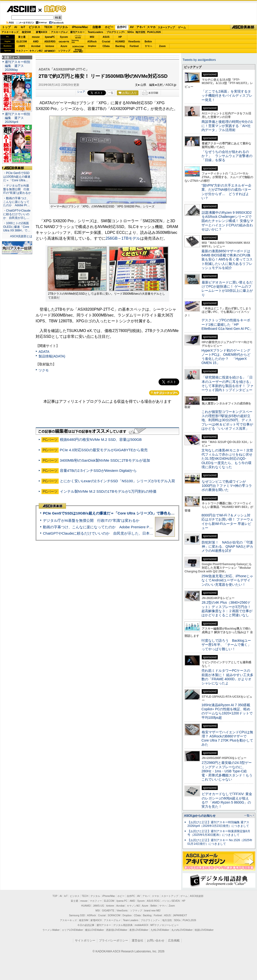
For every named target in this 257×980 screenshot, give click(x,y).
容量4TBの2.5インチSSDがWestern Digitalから (98, 470)
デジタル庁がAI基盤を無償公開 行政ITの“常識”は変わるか (91, 520)
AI (16, 27)
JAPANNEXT (50, 51)
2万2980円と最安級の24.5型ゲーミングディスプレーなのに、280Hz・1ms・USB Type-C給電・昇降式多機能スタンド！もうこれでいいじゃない (227, 771)
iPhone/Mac (80, 27)
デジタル (62, 27)
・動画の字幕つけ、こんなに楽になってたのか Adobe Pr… (16, 202)
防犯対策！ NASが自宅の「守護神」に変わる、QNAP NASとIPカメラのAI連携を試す (227, 547)
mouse (36, 37)
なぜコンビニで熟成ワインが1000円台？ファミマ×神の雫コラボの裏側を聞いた (227, 486)
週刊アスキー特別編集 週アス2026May (17, 66)
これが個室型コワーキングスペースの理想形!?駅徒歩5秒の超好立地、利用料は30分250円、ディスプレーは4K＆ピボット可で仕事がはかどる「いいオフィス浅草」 (227, 420)
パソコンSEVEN (78, 37)
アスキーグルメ (59, 32)
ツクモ (44, 370)
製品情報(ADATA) (52, 356)
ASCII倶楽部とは (21, 236)
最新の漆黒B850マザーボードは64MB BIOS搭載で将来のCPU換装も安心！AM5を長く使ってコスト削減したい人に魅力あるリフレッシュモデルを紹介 (227, 259)
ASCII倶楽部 (243, 27)
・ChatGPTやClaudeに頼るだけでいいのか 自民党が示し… (17, 214)
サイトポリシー (85, 940)
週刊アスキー (77, 32)
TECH (48, 27)
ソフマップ (64, 51)
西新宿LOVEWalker (117, 930)
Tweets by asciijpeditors (199, 60)
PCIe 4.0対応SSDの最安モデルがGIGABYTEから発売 (104, 450)
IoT (23, 27)
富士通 (22, 37)
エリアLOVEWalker (72, 930)
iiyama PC (122, 901)
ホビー (109, 27)
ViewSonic (134, 42)
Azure (64, 46)
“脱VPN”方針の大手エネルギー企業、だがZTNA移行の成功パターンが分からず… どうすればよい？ (226, 192)
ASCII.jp (21, 9)
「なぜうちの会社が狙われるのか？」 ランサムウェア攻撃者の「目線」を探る (227, 156)
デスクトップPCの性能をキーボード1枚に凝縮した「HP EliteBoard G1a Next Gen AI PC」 (227, 324)
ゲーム (182, 27)
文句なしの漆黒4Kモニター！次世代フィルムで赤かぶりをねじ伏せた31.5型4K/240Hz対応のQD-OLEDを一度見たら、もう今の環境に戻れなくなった (227, 459)
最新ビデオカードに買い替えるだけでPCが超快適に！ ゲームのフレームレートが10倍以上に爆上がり (227, 289)
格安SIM (26, 32)
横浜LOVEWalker (94, 930)
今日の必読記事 (86, 925)
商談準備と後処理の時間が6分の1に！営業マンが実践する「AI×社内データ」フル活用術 (227, 126)
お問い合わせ (156, 940)
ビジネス (34, 27)
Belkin (148, 42)
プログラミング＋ (150, 920)
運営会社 (137, 940)
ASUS (106, 37)
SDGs (131, 32)
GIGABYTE (64, 42)
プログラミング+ (116, 32)
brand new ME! (152, 911)
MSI (92, 37)
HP (120, 37)
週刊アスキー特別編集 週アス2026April (17, 118)
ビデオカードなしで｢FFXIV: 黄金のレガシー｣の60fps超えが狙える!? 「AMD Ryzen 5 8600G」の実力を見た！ (227, 800)
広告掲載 (174, 940)
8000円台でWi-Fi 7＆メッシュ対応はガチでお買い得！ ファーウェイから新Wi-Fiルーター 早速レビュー (227, 522)
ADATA (44, 352)
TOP (55, 896)
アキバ (141, 27)
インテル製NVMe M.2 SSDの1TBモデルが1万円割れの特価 (108, 491)
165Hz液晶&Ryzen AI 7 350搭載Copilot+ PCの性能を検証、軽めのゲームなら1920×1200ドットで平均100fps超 (227, 711)
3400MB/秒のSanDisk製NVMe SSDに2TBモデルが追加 (105, 460)
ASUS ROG (50, 42)
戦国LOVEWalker (204, 930)
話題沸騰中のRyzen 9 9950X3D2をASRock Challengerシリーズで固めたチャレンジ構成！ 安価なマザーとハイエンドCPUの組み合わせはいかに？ (227, 221)
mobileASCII (142, 925)
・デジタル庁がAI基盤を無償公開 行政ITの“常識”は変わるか (17, 189)
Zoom (162, 46)
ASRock (92, 42)
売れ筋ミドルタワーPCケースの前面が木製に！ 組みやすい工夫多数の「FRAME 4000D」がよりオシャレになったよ (227, 677)
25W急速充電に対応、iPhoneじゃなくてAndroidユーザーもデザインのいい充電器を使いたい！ (227, 580)
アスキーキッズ (10, 32)
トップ (6, 27)
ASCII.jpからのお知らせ (200, 816)
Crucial (106, 42)
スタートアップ (166, 27)
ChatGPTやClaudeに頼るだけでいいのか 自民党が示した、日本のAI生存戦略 (107, 533)
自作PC (54, 9)
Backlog (120, 46)
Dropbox (92, 46)
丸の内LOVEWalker (182, 930)
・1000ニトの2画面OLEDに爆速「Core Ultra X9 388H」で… (17, 227)
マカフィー (22, 51)
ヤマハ (148, 46)
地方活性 (140, 32)
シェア (81, 92)
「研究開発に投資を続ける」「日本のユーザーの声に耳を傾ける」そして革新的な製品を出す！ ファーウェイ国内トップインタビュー (227, 384)
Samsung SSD (77, 915)
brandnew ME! (78, 51)
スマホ (151, 27)
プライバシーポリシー (113, 940)
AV (132, 27)
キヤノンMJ (36, 51)
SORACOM (114, 915)
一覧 (111, 93)
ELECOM (22, 42)
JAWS (22, 46)
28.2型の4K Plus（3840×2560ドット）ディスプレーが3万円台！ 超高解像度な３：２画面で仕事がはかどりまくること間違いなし (227, 609)
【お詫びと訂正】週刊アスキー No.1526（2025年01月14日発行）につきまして (220, 842)
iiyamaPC (50, 37)
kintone (50, 46)
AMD (36, 42)
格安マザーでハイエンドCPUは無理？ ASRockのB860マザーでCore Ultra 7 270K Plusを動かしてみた (227, 738)
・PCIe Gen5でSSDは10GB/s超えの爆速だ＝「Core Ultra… (17, 177)
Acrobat (36, 46)
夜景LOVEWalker (139, 930)
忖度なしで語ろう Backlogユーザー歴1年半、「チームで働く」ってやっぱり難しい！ (226, 645)
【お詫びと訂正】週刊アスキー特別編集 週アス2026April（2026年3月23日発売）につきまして (218, 824)
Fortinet (134, 46)
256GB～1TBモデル (123, 238)
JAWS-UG (98, 906)
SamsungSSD (75, 41)
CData (106, 46)
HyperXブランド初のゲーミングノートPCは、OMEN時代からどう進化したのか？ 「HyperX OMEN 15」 (226, 357)
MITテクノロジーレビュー (165, 925)
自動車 (97, 27)
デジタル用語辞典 (123, 925)
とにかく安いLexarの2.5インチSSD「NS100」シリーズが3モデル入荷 (117, 481)
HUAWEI (120, 42)
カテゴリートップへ (164, 393)
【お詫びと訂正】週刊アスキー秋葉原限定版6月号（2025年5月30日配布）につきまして (219, 833)
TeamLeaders (96, 32)
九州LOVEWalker (160, 930)
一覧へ (248, 815)
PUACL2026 (154, 32)
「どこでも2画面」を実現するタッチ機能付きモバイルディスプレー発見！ (227, 96)
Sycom (64, 37)
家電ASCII (42, 32)
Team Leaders (131, 920)
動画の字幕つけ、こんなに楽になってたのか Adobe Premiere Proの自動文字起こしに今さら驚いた (125, 527)
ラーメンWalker (51, 930)
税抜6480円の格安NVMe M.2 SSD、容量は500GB (101, 439)
